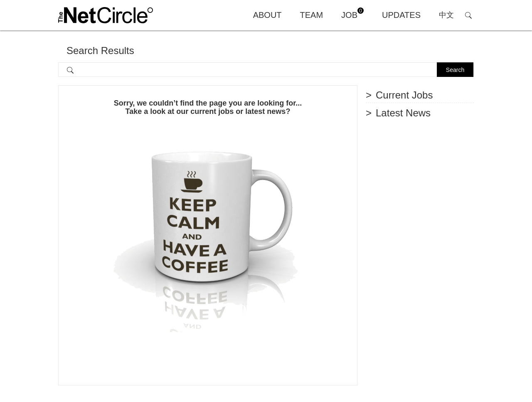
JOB (352, 14)
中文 (446, 15)
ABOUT (267, 15)
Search (455, 70)
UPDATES (401, 15)
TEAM (312, 15)
